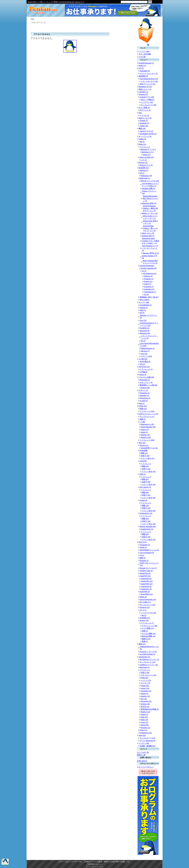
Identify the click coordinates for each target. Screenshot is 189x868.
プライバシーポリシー (145, 767)
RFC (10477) (145, 300)
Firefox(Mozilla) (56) (148, 427)
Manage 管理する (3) (151, 253)
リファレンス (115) (147, 411)
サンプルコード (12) (147, 662)
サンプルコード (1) (147, 417)
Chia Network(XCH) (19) (149, 79)
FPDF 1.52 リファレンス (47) (149, 564)
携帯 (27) (142, 644)
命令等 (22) (145, 707)
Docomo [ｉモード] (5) (148, 652)
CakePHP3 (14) (147, 584)
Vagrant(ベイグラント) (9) (148, 317)
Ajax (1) (142, 403)
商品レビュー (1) (145, 89)
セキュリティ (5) (146, 382)
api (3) (142, 142)
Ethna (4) (143, 597)
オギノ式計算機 (145, 54)
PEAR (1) (143, 547)
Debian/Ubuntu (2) (148, 348)
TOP (32, 19)
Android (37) (143, 94)
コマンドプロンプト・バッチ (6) (149, 337)
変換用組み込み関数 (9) (150, 709)
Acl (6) (146, 294)
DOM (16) (145, 678)
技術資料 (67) (144, 168)
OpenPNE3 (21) (147, 594)
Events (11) (148, 281)
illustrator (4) (144, 395)
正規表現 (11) (145, 618)
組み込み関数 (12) (149, 636)
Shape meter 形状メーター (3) (151, 222)
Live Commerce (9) (147, 553)
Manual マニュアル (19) (150, 181)
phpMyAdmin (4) (147, 529)
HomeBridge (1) (146, 305)
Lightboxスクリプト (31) (149, 665)
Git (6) (142, 313)
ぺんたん (98, 864)
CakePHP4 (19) (147, 581)
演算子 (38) (145, 673)
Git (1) (142, 173)
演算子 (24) (146, 469)
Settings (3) (148, 276)
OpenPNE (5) (145, 592)
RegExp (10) (146, 712)
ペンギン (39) (144, 743)
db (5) (144, 615)
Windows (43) (145, 333)
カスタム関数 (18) (149, 634)
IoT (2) (141, 68)
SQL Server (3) (145, 487)
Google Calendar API (149, 268)
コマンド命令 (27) (148, 458)
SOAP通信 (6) (145, 362)
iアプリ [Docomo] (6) (148, 741)
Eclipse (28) (145, 388)
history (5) (145, 694)
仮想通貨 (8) (143, 76)
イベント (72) (146, 680)
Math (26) (144, 720)
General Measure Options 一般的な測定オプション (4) (150, 208)
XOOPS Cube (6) (146, 571)
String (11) (147, 155)
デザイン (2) (143, 390)
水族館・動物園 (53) (147, 746)
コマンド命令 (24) (149, 471)
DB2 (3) (143, 474)
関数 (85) (145, 534)
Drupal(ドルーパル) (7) (148, 568)
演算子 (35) (146, 521)
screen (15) (145, 688)
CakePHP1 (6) (146, 589)
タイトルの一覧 (143, 752)
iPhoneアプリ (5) (146, 165)
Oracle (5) (144, 500)
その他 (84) (143, 359)
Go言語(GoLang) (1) (146, 63)
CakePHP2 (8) (146, 586)
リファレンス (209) (147, 440)
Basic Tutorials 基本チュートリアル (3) (150, 262)
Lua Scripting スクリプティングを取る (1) (150, 185)
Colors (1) (148, 284)
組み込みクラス (148, 152)
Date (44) (144, 717)
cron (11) (143, 320)
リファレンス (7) (147, 623)
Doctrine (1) (144, 561)
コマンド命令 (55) (149, 511)
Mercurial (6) (145, 331)
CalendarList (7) (150, 292)
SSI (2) (142, 364)
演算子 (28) (145, 456)
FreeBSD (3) (145, 328)
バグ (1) (144, 160)
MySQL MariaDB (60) (148, 526)
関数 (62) (145, 519)
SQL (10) (142, 443)
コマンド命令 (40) (149, 498)
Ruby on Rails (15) (147, 157)
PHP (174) (143, 542)
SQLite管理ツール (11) (149, 448)
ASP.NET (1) (143, 92)
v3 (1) (144, 271)
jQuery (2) (144, 730)
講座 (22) (143, 409)
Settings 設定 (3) (148, 236)
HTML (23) (143, 406)
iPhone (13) (143, 163)
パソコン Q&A (144, 51)
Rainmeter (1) (145, 178)
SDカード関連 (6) (148, 100)
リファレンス (145, 147)
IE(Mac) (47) (145, 435)
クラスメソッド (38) (150, 626)
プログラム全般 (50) (146, 377)
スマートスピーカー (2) (149, 73)
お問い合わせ (142, 761)
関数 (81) (145, 479)
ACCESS (143, 461)
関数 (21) (144, 453)
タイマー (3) (145, 683)
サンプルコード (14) (147, 738)
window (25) (145, 704)
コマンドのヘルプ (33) (149, 81)
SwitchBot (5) (145, 71)
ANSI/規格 (144, 450)
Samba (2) (144, 308)
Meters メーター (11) (150, 213)
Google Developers (147, 266)
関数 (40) (145, 466)
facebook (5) (144, 123)
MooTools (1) (145, 667)
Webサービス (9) (145, 118)
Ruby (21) (142, 144)
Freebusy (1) (149, 279)
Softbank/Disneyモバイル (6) (149, 648)
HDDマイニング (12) (148, 84)
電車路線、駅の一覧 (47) (149, 297)
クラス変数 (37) (148, 628)
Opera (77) (145, 430)
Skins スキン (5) (148, 233)
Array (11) (145, 722)
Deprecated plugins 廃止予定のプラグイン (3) (151, 198)
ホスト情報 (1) (144, 108)
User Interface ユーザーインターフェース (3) (150, 248)
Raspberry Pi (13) (145, 87)
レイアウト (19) (147, 102)
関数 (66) (145, 492)
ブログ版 (142, 57)
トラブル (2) (144, 115)
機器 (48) (142, 128)
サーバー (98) (144, 302)
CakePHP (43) (145, 576)
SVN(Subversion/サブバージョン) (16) (149, 324)
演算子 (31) (146, 495)
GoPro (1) (142, 66)
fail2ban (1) (144, 170)
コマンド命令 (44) (149, 485)
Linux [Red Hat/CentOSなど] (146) (149, 345)
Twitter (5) (142, 139)
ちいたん (143, 610)
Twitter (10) (144, 126)
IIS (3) (143, 341)
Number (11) (146, 728)
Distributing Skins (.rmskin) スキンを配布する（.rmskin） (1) (150, 241)
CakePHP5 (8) (146, 579)
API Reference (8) (150, 274)
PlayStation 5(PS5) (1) (148, 134)
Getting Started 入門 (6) (149, 257)
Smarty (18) (144, 620)
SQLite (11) (144, 445)
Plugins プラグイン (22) (149, 192)
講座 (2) (143, 419)
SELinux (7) (145, 351)
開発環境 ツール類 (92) (149, 385)
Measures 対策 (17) (149, 203)
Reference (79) (146, 176)
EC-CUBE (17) (145, 602)
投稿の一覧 (141, 755)
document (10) (146, 701)
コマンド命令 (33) (149, 539)
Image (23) (145, 686)
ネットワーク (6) (145, 136)
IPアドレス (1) (145, 110)
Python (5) (143, 375)
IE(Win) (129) (146, 437)
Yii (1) (142, 555)
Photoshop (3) (145, 398)
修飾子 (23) (146, 639)
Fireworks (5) (145, 393)
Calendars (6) (149, 289)
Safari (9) (144, 432)
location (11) (145, 696)
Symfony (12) (145, 607)
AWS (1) (143, 310)
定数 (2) (145, 631)
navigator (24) (146, 691)
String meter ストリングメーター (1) (150, 217)
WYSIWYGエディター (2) (149, 659)
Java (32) (142, 735)
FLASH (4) (144, 401)
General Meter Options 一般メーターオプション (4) (150, 228)
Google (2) (144, 121)
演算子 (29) (146, 482)
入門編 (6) (144, 372)
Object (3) (145, 714)
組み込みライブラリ (149, 149)
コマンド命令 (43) (149, 524)
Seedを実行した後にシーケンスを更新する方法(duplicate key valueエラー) (56, 2)
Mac (140, 113)
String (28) (145, 725)
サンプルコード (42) (147, 605)
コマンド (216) (146, 356)
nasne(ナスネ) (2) (146, 131)
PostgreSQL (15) (146, 513)
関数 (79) (145, 506)
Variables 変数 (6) (149, 188)
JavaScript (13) (144, 657)
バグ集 (142, 422)
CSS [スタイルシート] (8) (148, 414)
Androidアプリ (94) (147, 97)
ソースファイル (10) (149, 613)
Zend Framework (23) (148, 599)
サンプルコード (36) (149, 105)
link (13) (144, 699)
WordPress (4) (145, 573)
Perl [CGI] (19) (144, 367)
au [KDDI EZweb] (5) (148, 654)
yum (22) (144, 354)
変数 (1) (145, 641)
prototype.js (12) (146, 733)
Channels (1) (149, 287)
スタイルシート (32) (149, 675)
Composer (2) (145, 545)
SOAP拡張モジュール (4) (149, 550)
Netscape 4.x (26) (147, 424)
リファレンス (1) (146, 369)
